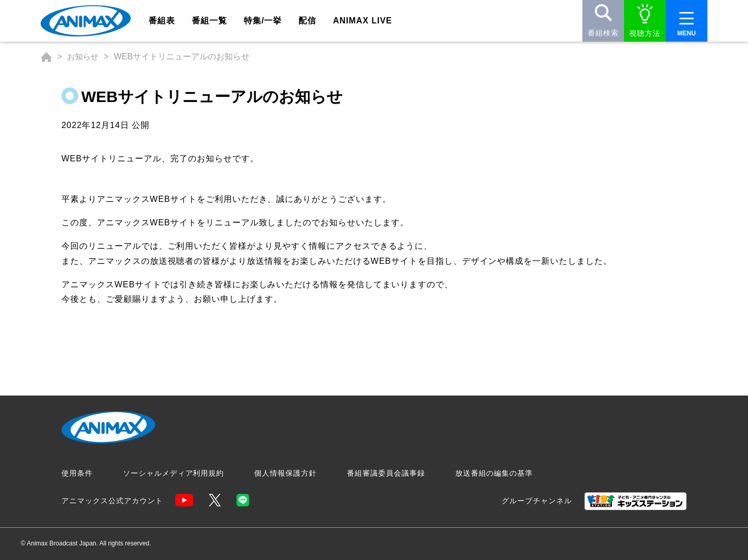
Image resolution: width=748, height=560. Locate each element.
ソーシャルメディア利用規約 (173, 473)
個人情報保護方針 (285, 473)
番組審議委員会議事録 (386, 473)
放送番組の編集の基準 (494, 473)
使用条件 (77, 473)
